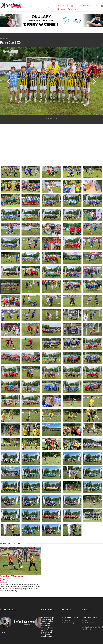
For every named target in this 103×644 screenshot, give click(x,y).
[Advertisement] (44, 143)
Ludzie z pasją (62, 6)
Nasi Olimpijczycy (91, 6)
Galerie (72, 9)
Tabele (61, 9)
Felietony (76, 6)
